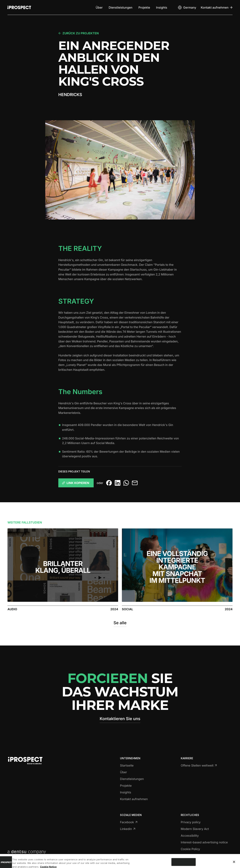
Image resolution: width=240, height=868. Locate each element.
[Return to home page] (19, 7)
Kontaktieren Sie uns (120, 719)
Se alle (120, 623)
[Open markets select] (187, 7)
